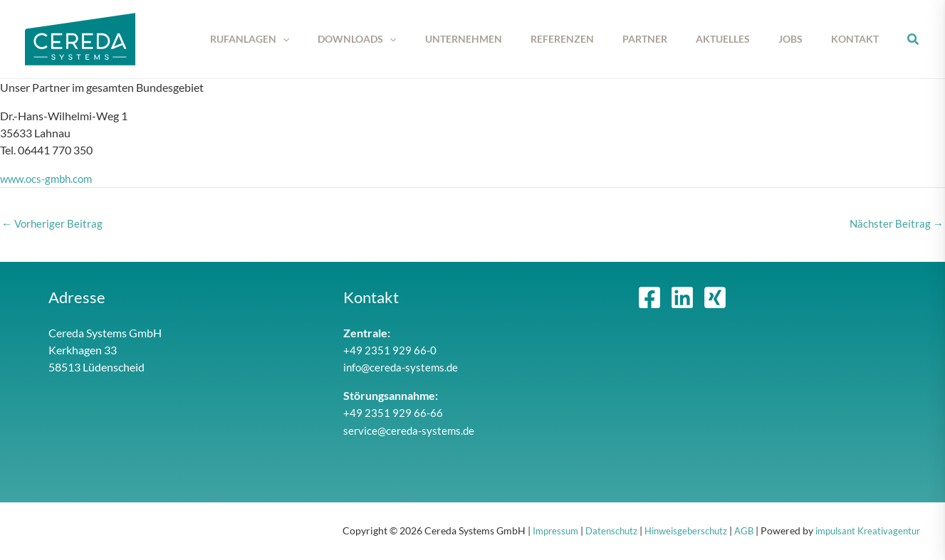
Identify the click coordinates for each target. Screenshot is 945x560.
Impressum (533, 531)
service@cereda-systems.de (411, 431)
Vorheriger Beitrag (53, 224)
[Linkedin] (682, 299)
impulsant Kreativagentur (863, 531)
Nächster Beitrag (896, 224)
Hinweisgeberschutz (672, 531)
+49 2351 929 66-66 (393, 414)
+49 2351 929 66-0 (390, 351)
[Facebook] (649, 299)
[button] (336, 39)
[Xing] (715, 299)
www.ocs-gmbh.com (49, 178)
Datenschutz (592, 531)
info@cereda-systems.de (403, 368)
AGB (735, 531)
